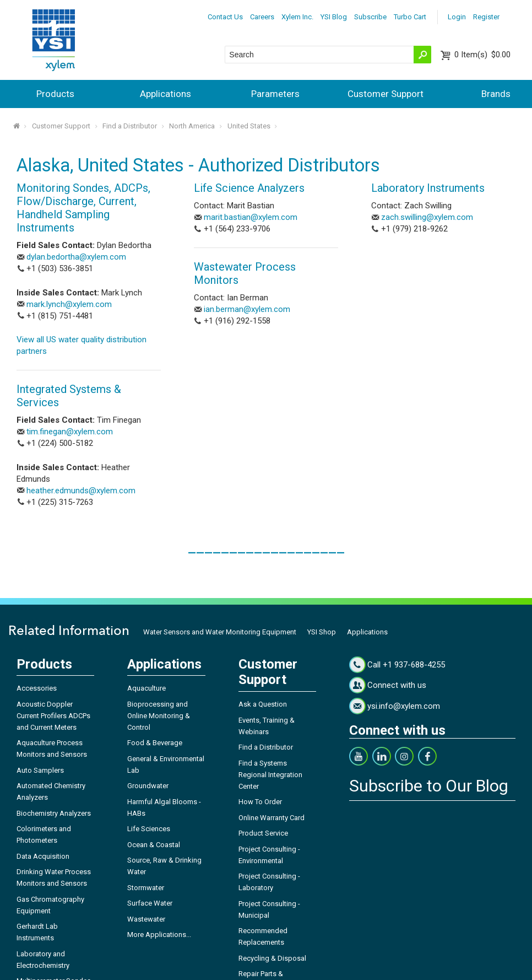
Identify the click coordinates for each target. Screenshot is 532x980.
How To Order (260, 802)
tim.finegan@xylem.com (70, 432)
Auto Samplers (40, 770)
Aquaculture (146, 688)
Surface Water (150, 903)
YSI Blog (334, 17)
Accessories (37, 688)
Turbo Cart (410, 17)
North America (192, 126)
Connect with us (397, 685)
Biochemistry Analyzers (54, 813)
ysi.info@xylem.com (404, 706)
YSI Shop (322, 632)
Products (55, 94)
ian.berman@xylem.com (247, 309)
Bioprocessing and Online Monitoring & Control (159, 716)
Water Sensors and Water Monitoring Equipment (220, 632)
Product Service (263, 833)
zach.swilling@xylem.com (427, 217)
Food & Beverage (155, 743)
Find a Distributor (130, 126)
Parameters (275, 94)
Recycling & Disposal (272, 958)
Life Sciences (149, 829)
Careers (262, 17)
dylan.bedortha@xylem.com (76, 257)
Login (457, 17)
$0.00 (482, 55)
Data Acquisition (43, 856)
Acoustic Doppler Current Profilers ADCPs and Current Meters (53, 716)
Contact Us (225, 17)
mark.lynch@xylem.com (69, 304)
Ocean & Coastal (154, 845)
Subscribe (370, 17)
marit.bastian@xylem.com (251, 217)
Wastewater (146, 919)
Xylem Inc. (297, 17)
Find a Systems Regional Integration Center (270, 775)
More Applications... (159, 935)
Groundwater (148, 786)
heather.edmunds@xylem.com (81, 491)
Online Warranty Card (272, 818)
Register (486, 17)
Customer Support (386, 94)
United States (249, 126)
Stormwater (146, 888)
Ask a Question (263, 704)
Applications (165, 94)
